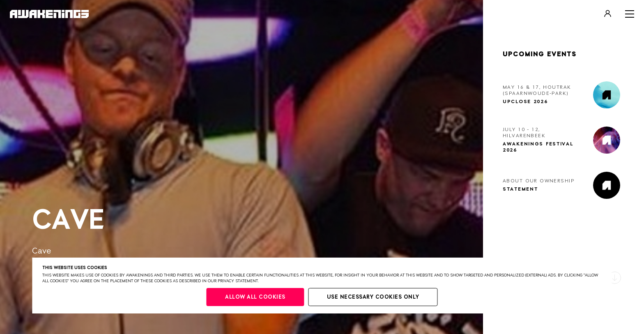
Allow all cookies (255, 297)
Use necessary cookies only (373, 297)
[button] (615, 278)
